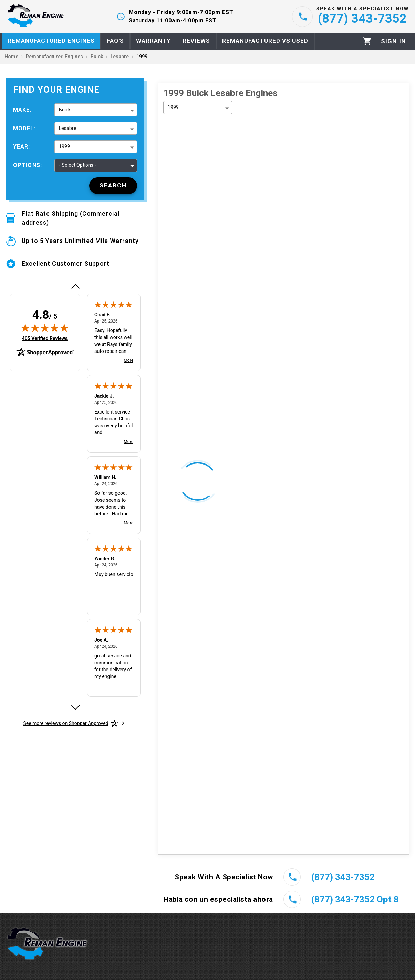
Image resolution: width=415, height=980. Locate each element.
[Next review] (75, 707)
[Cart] (367, 41)
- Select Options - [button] (77, 165)
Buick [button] (65, 110)
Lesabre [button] (68, 128)
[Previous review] (75, 286)
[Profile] (393, 41)
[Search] (113, 186)
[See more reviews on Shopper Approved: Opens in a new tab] (66, 723)
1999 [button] (64, 146)
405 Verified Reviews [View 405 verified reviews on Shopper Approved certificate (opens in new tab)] (45, 338)
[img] (45, 328)
